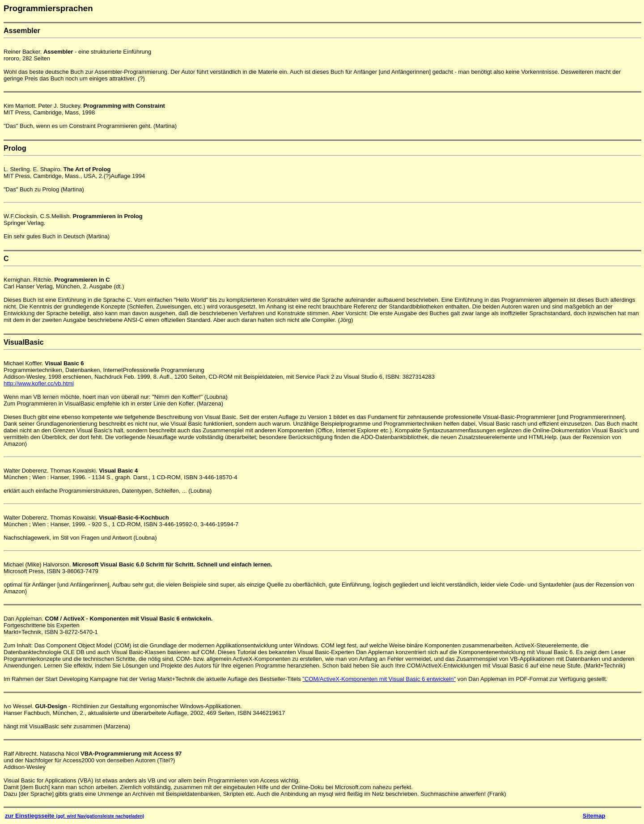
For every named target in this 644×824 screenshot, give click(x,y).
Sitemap (594, 816)
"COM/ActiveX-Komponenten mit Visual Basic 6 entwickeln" (379, 679)
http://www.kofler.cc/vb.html (39, 383)
